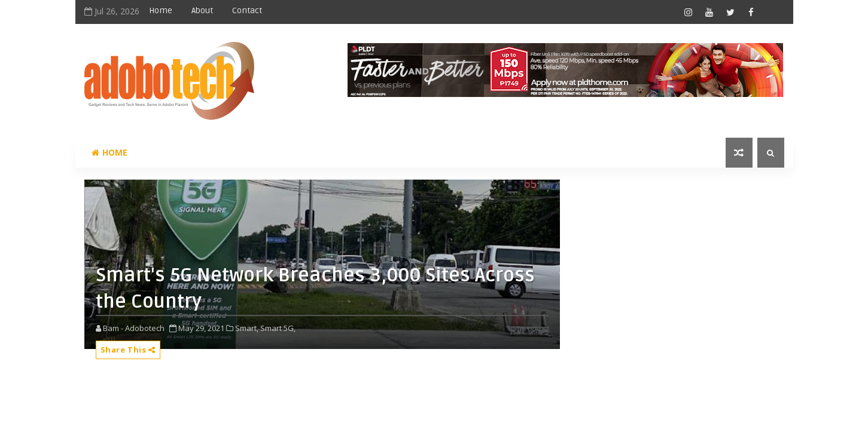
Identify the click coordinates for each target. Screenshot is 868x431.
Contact (247, 10)
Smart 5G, (278, 328)
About (202, 10)
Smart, (247, 328)
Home (161, 10)
